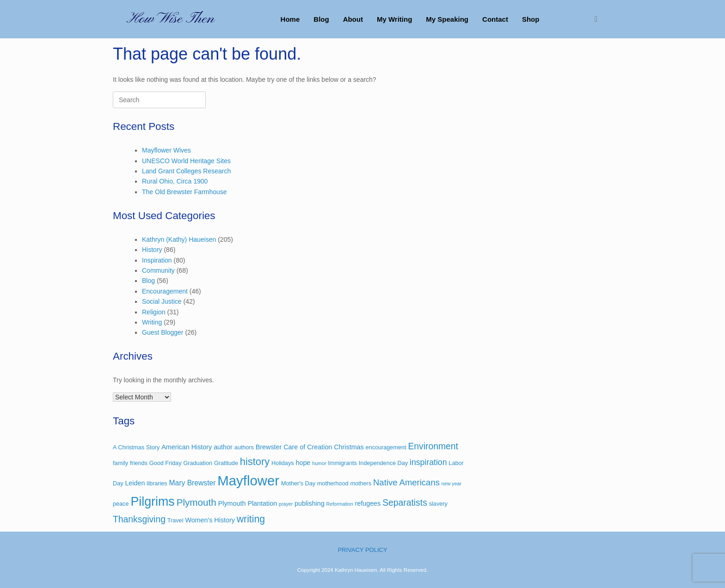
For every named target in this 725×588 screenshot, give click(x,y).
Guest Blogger (163, 332)
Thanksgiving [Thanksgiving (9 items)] (139, 519)
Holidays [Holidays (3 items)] (283, 463)
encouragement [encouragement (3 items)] (386, 447)
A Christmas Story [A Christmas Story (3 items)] (136, 447)
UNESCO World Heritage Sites (186, 161)
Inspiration (157, 260)
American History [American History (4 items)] (187, 447)
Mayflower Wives (166, 150)
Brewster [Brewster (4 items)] (269, 447)
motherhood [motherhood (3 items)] (333, 484)
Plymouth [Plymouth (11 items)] (197, 502)
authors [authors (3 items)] (244, 447)
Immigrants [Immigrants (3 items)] (342, 463)
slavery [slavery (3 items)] (438, 504)
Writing (152, 322)
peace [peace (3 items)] (121, 504)
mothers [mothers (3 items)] (361, 484)
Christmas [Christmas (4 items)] (349, 447)
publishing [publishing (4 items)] (310, 503)
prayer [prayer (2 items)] (286, 504)
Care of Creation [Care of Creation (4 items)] (308, 447)
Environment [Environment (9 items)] (433, 446)
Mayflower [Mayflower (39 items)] (248, 481)
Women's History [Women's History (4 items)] (210, 520)
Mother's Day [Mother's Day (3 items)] (298, 484)
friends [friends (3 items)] (139, 463)
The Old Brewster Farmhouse (184, 192)
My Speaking (447, 19)
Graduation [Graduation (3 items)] (198, 463)
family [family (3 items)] (120, 463)
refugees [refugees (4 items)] (368, 503)
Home (290, 19)
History (152, 250)
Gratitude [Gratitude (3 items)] (226, 463)
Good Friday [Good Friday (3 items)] (166, 463)
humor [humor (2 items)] (319, 463)
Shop (531, 19)
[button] (599, 19)
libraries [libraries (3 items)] (157, 484)
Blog (321, 19)
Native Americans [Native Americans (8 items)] (406, 482)
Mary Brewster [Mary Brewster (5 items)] (193, 483)
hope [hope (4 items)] (303, 463)
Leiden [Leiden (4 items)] (135, 483)
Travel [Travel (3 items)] (175, 521)
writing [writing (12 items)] (251, 519)
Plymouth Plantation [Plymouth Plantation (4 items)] (248, 503)
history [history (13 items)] (255, 462)
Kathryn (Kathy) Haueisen (179, 239)
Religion (154, 312)
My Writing (394, 19)
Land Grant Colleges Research (186, 171)
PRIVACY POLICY (362, 550)
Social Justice (162, 301)
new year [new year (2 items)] (452, 484)
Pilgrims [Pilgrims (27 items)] (152, 502)
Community (158, 270)
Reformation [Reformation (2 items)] (340, 504)
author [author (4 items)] (223, 447)
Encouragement (165, 291)
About (353, 19)
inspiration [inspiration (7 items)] (428, 462)
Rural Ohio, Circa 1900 (175, 181)
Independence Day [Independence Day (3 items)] (383, 463)
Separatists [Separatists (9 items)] (405, 503)
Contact (495, 19)
